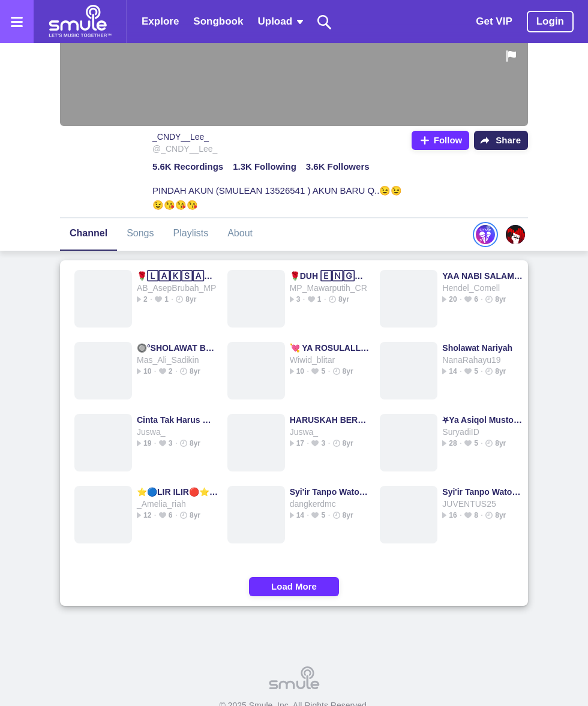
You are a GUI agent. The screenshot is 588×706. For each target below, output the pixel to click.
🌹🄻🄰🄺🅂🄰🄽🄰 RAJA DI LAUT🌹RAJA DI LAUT (177, 276)
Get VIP (494, 21)
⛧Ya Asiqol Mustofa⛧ (483, 420)
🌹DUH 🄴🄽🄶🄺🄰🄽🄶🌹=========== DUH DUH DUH (330, 276)
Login (550, 21)
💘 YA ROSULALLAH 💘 (330, 348)
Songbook (218, 21)
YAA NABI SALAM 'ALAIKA (483, 276)
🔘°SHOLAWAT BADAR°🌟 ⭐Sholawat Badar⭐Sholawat (177, 348)
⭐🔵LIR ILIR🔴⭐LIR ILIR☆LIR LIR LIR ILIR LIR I (177, 492)
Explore (160, 21)
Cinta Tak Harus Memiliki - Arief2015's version (177, 420)
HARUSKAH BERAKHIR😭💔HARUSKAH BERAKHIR (330, 420)
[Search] (325, 22)
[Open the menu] (17, 22)
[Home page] (80, 22)
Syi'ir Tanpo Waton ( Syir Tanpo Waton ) (330, 492)
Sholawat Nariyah (477, 348)
